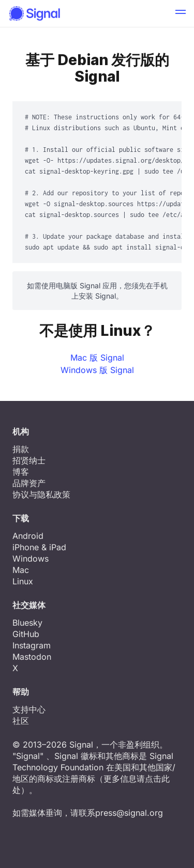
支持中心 (29, 709)
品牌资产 (29, 483)
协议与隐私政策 (41, 494)
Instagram (32, 645)
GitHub (26, 634)
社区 (21, 721)
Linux (23, 581)
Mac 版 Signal (97, 358)
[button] (181, 13)
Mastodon (32, 657)
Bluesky (27, 623)
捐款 (21, 449)
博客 (21, 472)
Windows (31, 559)
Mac (21, 570)
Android (28, 536)
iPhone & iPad (39, 547)
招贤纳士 (29, 460)
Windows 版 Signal (97, 370)
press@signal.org (129, 813)
